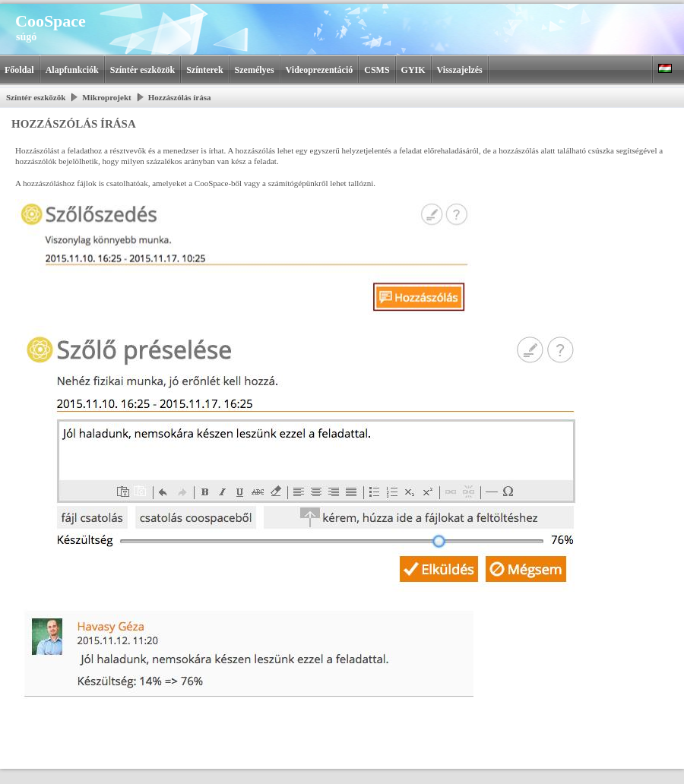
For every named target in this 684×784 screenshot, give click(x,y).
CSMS (377, 70)
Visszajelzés (460, 70)
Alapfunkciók (72, 70)
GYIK (413, 70)
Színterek (204, 70)
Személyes (255, 70)
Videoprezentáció (320, 70)
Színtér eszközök (142, 70)
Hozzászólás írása (180, 97)
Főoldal (19, 70)
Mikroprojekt (106, 97)
